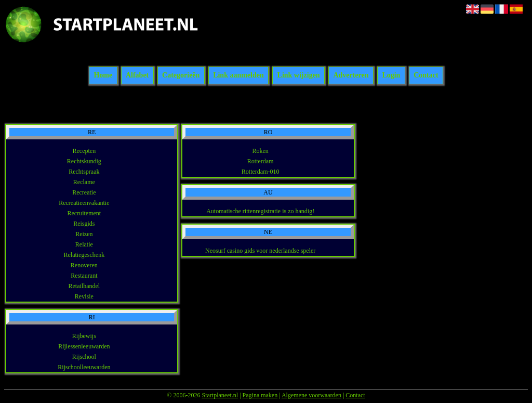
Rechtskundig (84, 161)
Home (103, 76)
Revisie (84, 296)
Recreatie (84, 192)
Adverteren (351, 76)
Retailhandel (84, 286)
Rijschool (84, 357)
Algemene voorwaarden (311, 395)
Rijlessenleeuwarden (84, 346)
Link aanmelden (238, 76)
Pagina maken (260, 395)
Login (391, 76)
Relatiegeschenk (84, 255)
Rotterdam (261, 161)
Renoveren (84, 265)
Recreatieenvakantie (84, 203)
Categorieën (181, 76)
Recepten (84, 151)
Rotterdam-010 (261, 172)
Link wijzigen (299, 76)
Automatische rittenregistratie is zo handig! (260, 211)
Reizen (84, 234)
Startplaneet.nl (220, 395)
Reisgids (84, 224)
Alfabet (137, 76)
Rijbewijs (84, 336)
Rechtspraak (84, 172)
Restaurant (84, 276)
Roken (261, 151)
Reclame (84, 182)
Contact (426, 76)
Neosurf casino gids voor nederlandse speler (260, 251)
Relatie (84, 244)
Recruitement (84, 213)
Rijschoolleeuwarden (84, 367)
